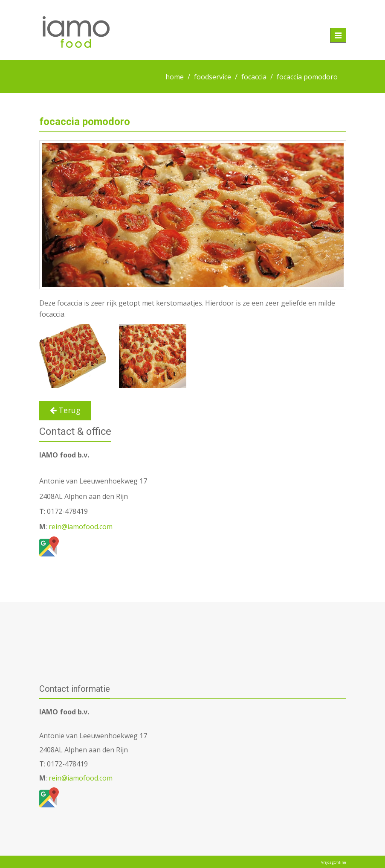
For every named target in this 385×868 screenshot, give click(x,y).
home (175, 77)
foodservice (213, 77)
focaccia (254, 77)
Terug (65, 410)
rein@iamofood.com (80, 527)
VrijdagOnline (334, 862)
